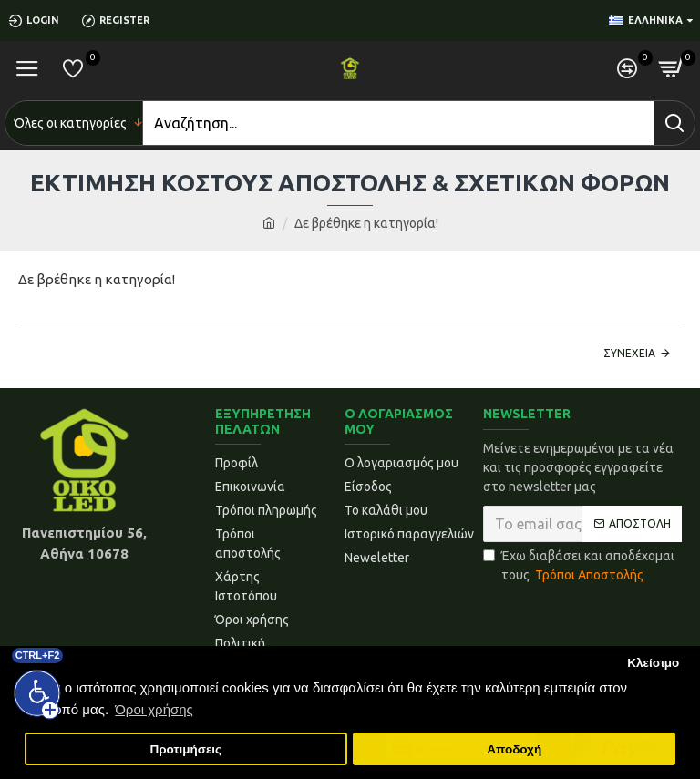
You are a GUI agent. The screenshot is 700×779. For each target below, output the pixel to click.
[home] (269, 224)
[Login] (41, 20)
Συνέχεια (629, 353)
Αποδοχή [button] (514, 749)
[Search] (398, 123)
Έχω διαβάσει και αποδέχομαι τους (579, 567)
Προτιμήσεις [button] (185, 749)
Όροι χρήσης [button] (154, 709)
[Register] (123, 20)
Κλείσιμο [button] (653, 663)
